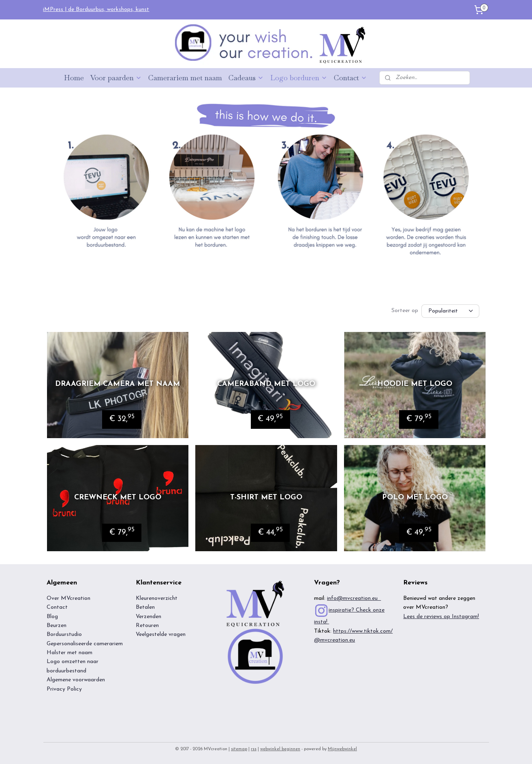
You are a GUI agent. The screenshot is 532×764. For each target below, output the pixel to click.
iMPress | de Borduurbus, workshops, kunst (96, 10)
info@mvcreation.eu (354, 598)
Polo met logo (414, 498)
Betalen (145, 607)
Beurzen (57, 626)
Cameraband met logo (266, 384)
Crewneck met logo (117, 498)
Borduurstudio (64, 635)
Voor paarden (116, 78)
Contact (350, 78)
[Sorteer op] (450, 311)
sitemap (239, 749)
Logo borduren (299, 78)
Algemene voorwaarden (77, 680)
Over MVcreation (68, 598)
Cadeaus (246, 78)
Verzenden (148, 617)
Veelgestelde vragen (161, 635)
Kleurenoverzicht (157, 598)
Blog (52, 617)
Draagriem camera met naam (118, 384)
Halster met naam (69, 653)
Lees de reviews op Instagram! (441, 617)
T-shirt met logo (266, 498)
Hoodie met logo (415, 384)
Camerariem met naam (185, 78)
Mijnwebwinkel (342, 749)
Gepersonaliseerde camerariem (85, 644)
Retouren (147, 626)
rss (254, 749)
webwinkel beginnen (280, 749)
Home (74, 78)
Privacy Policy (64, 689)
